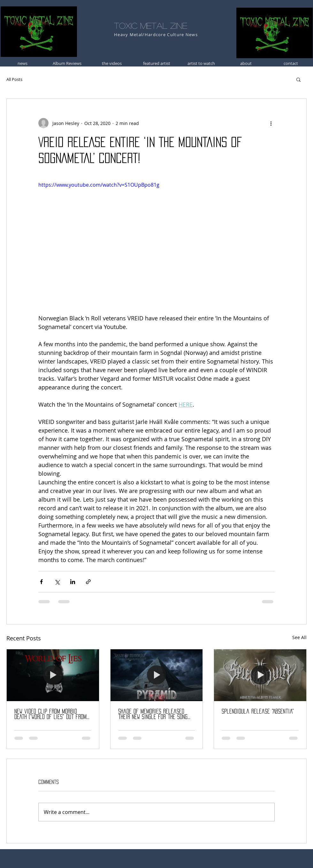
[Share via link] (88, 582)
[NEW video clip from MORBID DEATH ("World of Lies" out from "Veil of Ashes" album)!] (53, 675)
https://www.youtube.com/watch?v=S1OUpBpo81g (99, 185)
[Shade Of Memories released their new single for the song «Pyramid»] (157, 675)
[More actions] (271, 123)
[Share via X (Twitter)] (57, 582)
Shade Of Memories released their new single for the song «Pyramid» (153, 714)
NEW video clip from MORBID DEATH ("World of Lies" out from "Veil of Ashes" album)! (50, 714)
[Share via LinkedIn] (73, 582)
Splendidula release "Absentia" (258, 711)
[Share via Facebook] (41, 582)
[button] (298, 79)
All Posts (14, 79)
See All (299, 637)
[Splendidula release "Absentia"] (260, 675)
